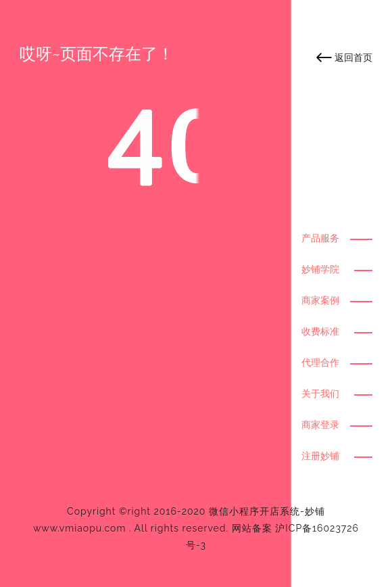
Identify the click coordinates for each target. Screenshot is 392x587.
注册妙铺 (320, 456)
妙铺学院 (320, 269)
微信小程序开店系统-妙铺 (267, 511)
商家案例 (320, 300)
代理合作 (320, 362)
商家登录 (320, 425)
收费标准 (320, 331)
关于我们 (320, 394)
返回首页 (353, 57)
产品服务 (320, 238)
